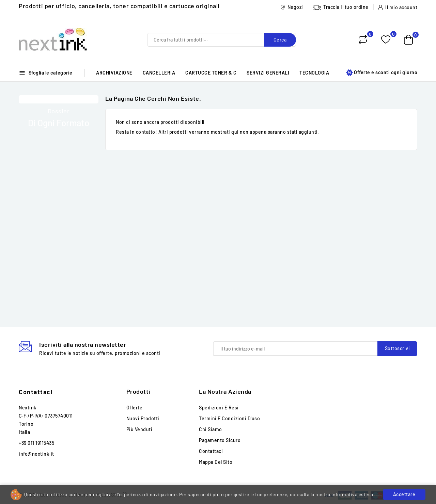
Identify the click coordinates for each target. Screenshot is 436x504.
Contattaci (36, 392)
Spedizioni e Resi (219, 408)
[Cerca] (222, 40)
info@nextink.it (36, 454)
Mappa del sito (216, 462)
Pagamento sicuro (220, 440)
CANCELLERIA (159, 73)
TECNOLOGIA (314, 73)
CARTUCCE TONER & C (211, 73)
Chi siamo (211, 429)
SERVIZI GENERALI (268, 73)
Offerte (135, 408)
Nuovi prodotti (143, 418)
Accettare (404, 494)
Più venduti (139, 429)
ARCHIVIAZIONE (114, 73)
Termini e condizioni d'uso (229, 418)
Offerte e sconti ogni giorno (382, 73)
